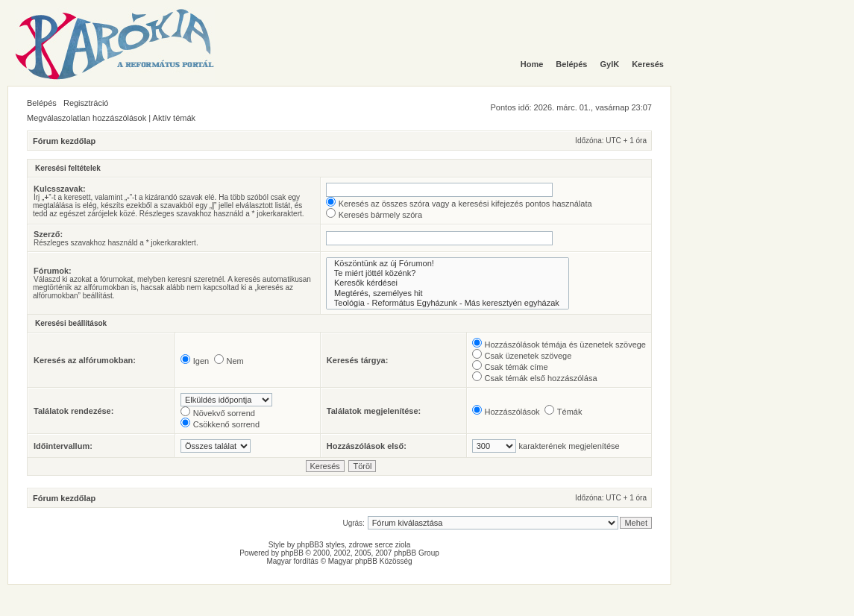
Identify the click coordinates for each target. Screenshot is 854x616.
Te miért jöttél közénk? (448, 273)
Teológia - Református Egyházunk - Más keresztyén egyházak (448, 303)
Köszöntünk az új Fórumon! (448, 264)
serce (384, 545)
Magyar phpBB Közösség (370, 561)
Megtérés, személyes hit (448, 293)
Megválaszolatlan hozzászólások (87, 118)
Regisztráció (86, 103)
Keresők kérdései (448, 283)
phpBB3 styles (321, 545)
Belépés (42, 103)
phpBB (292, 553)
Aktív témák (174, 118)
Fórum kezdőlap (64, 141)
